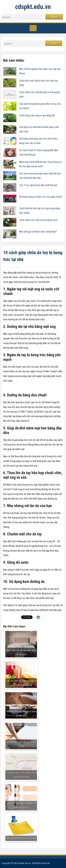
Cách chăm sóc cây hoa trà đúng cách (38, 220)
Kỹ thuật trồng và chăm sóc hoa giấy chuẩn (40, 197)
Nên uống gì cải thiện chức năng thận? (38, 232)
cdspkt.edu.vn (33, 7)
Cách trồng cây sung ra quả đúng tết (37, 115)
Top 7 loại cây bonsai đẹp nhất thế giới (38, 185)
